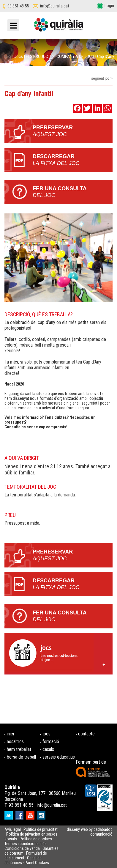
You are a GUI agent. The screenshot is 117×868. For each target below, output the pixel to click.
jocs (46, 734)
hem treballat (19, 749)
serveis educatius (59, 757)
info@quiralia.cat (55, 6)
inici (10, 734)
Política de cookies (36, 839)
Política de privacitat (41, 829)
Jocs (19, 56)
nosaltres (15, 742)
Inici (8, 56)
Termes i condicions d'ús (26, 844)
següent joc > (102, 78)
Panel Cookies (37, 863)
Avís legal (13, 829)
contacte (86, 734)
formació (51, 742)
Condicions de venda (22, 848)
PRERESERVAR (73, 131)
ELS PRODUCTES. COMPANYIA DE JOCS (60, 56)
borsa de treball (21, 757)
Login (109, 6)
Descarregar (73, 160)
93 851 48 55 (18, 6)
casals (48, 749)
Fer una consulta (73, 192)
